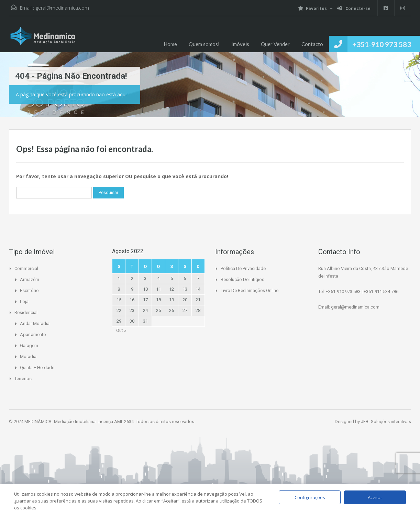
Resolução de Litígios (242, 279)
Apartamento (33, 334)
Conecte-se (353, 8)
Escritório (29, 290)
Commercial (26, 268)
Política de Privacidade (243, 268)
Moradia (28, 357)
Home (170, 44)
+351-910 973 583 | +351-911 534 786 (362, 292)
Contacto (312, 44)
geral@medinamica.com (62, 8)
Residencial (26, 312)
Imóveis (240, 44)
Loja (24, 301)
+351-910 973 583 (382, 44)
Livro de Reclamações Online (250, 290)
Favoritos (312, 8)
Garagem (29, 346)
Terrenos (23, 379)
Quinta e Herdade (37, 368)
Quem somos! (204, 44)
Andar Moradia (35, 323)
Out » (121, 330)
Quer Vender (275, 44)
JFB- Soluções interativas (386, 422)
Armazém (30, 279)
